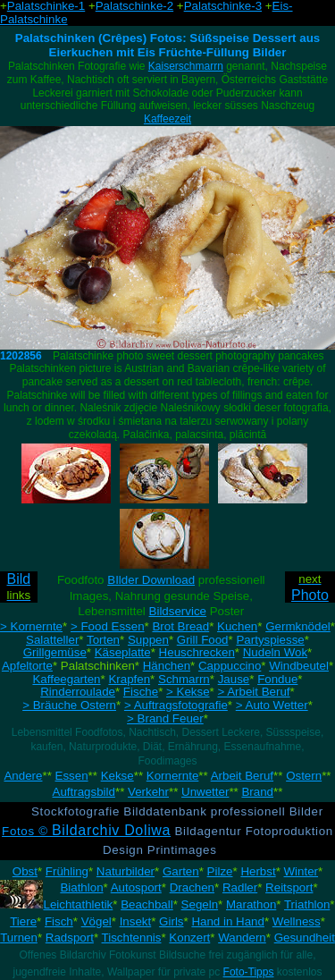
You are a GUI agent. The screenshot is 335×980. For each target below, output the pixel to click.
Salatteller (52, 640)
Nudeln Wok (275, 652)
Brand (257, 792)
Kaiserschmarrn (186, 66)
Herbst (258, 871)
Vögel (96, 921)
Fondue (277, 679)
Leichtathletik (78, 904)
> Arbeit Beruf (253, 692)
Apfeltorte (27, 666)
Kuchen (237, 626)
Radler (240, 887)
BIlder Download (151, 580)
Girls (171, 921)
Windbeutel (299, 666)
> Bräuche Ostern (69, 705)
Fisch (59, 921)
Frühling (67, 871)
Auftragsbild (84, 792)
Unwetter (205, 792)
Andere (23, 776)
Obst (25, 871)
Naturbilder (126, 871)
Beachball (147, 904)
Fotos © (86, 831)
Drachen (192, 887)
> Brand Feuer (165, 718)
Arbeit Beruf (242, 776)
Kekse (117, 776)
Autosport (136, 887)
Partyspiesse (270, 640)
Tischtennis (132, 938)
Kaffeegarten (66, 679)
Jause (234, 679)
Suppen (148, 640)
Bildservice (178, 611)
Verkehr (148, 792)
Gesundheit (305, 938)
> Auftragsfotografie (176, 705)
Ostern (304, 776)
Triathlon (307, 904)
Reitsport (289, 887)
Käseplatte (123, 652)
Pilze (220, 871)
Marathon (251, 904)
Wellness (297, 921)
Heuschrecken (197, 652)
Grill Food (203, 640)
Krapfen (129, 679)
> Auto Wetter (272, 705)
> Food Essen (108, 626)
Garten (181, 871)
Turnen (19, 938)
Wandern (242, 938)
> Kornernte (31, 626)
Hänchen (167, 666)
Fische (141, 692)
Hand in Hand (228, 921)
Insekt (136, 921)
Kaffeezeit (167, 119)
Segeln (200, 904)
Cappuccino (230, 666)
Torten (103, 640)
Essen (72, 776)
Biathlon (81, 887)
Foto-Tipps (249, 972)
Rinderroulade (78, 692)
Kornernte (173, 776)
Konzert (189, 938)
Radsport (70, 938)
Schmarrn (184, 679)
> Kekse (188, 692)
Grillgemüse (55, 652)
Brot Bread (180, 626)
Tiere (23, 921)
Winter (301, 871)
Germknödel (298, 626)
